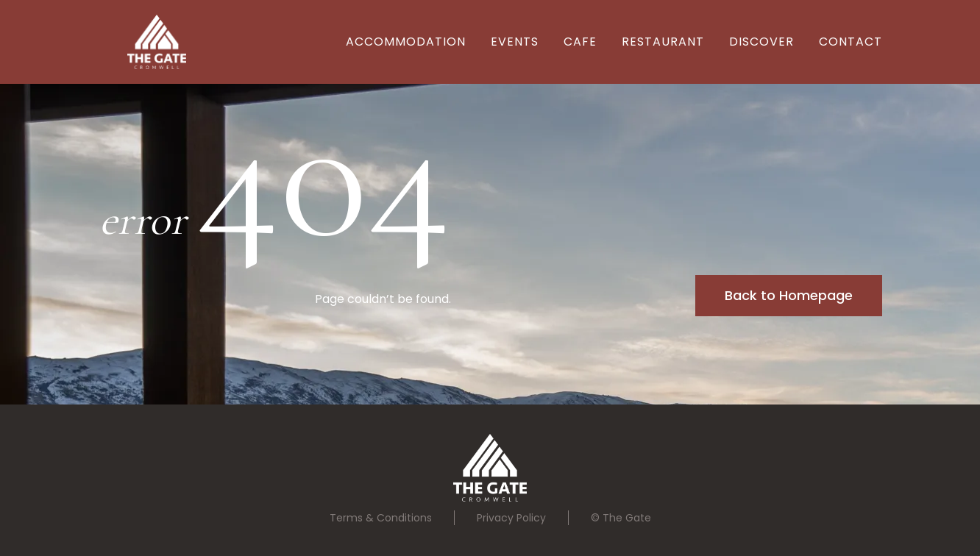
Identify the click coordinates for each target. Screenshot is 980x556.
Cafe (580, 42)
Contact (851, 42)
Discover (761, 42)
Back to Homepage (789, 295)
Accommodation (406, 42)
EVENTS (515, 42)
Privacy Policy (511, 518)
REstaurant (663, 42)
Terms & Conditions (381, 518)
